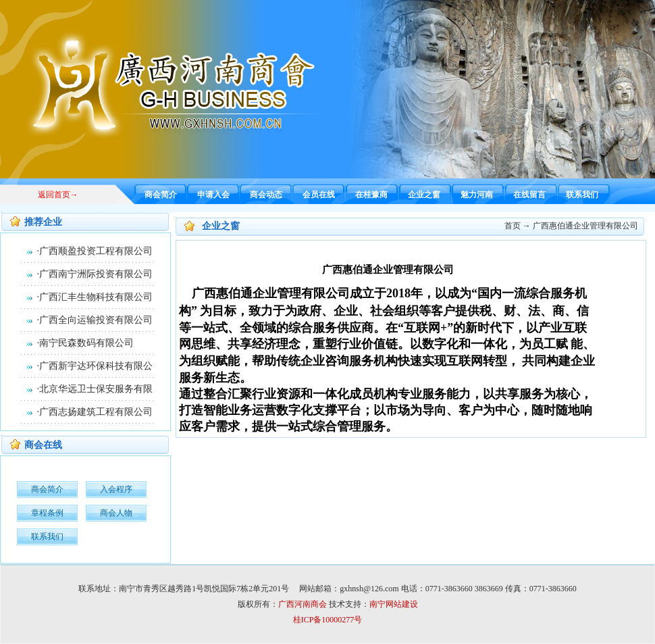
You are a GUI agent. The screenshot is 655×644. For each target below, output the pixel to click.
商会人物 (116, 513)
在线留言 (529, 195)
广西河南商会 (303, 604)
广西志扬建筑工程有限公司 (96, 412)
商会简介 (161, 195)
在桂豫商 (371, 195)
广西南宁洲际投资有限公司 (96, 274)
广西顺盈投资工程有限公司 (96, 251)
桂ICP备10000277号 (328, 620)
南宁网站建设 (394, 604)
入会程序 (116, 489)
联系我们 (582, 195)
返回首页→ (58, 195)
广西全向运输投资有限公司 (96, 320)
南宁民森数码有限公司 (86, 343)
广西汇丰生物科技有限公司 (96, 297)
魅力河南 (477, 195)
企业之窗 (424, 195)
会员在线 (319, 195)
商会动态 (266, 195)
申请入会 (213, 195)
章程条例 (47, 513)
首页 (513, 226)
